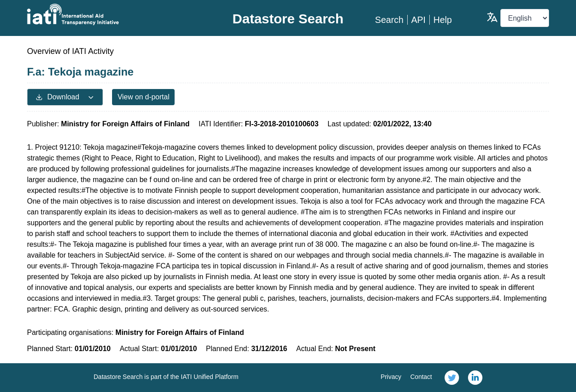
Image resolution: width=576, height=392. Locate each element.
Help (443, 20)
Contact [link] (421, 377)
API (418, 20)
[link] (452, 378)
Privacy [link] (391, 377)
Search (389, 20)
